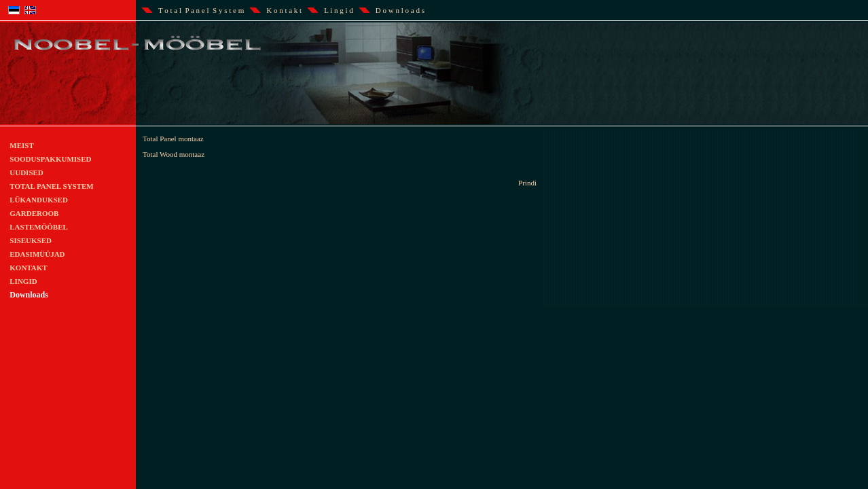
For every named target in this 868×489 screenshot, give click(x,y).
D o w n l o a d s (400, 10)
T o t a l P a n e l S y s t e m (201, 10)
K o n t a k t (284, 10)
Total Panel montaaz (173, 139)
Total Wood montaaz (174, 154)
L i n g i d (339, 10)
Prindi (527, 183)
